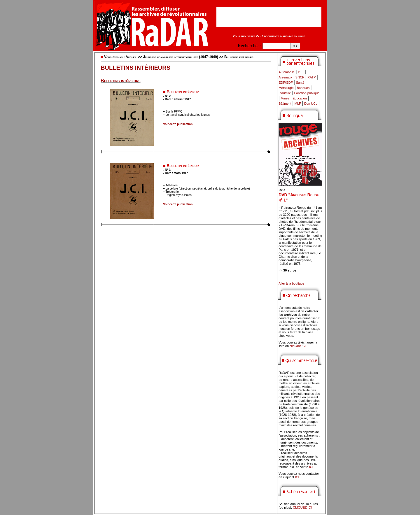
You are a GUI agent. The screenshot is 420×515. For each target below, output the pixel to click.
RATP (312, 77)
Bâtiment (285, 104)
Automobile (287, 72)
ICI (311, 467)
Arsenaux (285, 77)
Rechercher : (250, 46)
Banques (303, 88)
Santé (300, 83)
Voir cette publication (178, 124)
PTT (301, 72)
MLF (298, 104)
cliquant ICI (298, 346)
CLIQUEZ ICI (302, 507)
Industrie (285, 93)
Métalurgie (286, 88)
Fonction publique (307, 93)
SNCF (300, 77)
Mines (285, 98)
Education (300, 98)
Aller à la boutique (291, 283)
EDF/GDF (286, 83)
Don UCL (311, 104)
